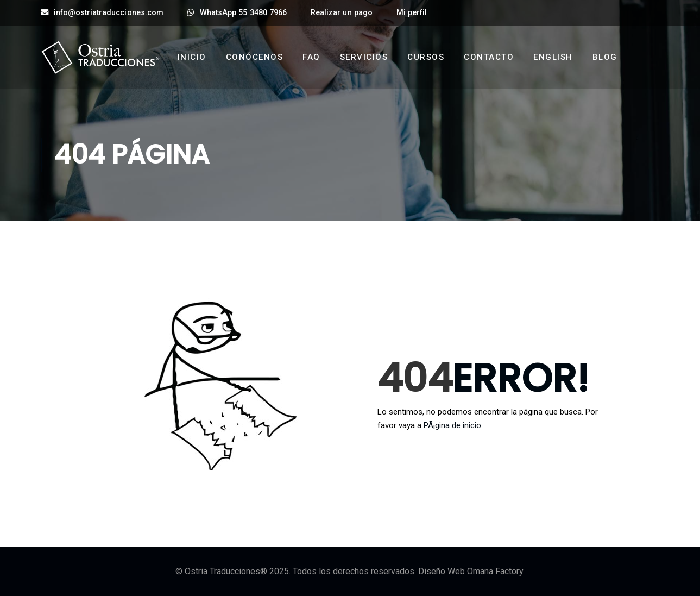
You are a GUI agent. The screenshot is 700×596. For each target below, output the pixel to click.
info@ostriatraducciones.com (102, 13)
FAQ (311, 57)
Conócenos (255, 57)
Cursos (426, 57)
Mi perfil (412, 13)
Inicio (192, 57)
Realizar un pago (342, 13)
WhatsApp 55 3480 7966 (237, 13)
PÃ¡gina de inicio (452, 425)
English (553, 57)
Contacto (489, 57)
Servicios (364, 57)
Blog (605, 57)
